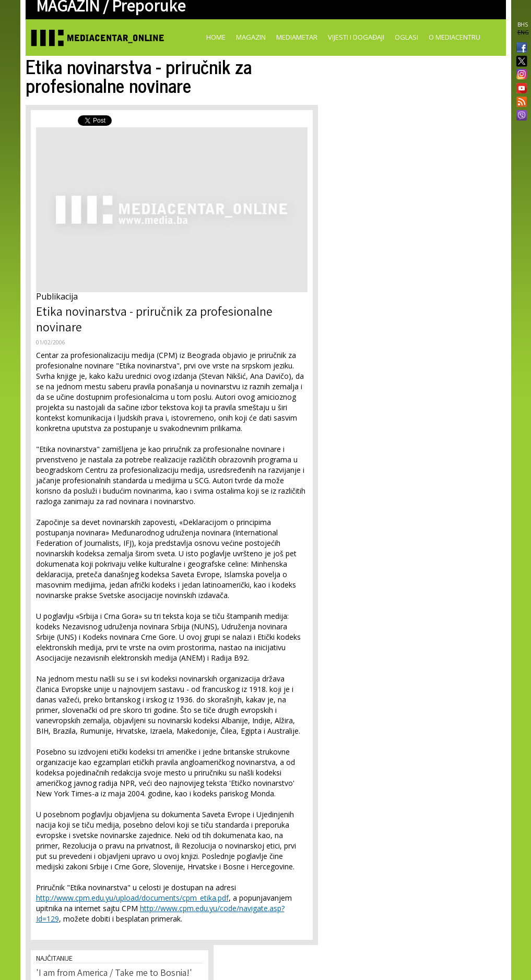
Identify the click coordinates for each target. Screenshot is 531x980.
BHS (523, 25)
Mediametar (297, 37)
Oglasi (406, 37)
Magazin (251, 37)
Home (216, 37)
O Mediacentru (455, 37)
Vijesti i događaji (356, 37)
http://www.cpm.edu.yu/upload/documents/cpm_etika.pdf (132, 898)
